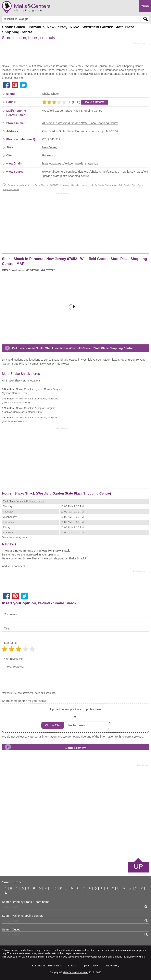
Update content (91, 966)
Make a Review (95, 102)
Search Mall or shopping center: (22, 916)
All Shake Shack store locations (21, 381)
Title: (7, 628)
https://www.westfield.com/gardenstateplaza (70, 164)
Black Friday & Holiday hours (47, 966)
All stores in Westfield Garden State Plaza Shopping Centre (80, 123)
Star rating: (11, 643)
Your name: (11, 614)
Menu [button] (145, 6)
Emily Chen (40, 185)
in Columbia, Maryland (37, 418)
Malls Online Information (75, 973)
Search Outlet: (11, 930)
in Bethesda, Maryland (37, 399)
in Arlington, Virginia (36, 408)
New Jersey (50, 147)
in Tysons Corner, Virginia (39, 389)
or (76, 718)
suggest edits (88, 185)
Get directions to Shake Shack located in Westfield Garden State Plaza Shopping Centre (72, 348)
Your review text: (14, 659)
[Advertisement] (74, 54)
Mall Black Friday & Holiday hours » (24, 501)
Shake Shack (51, 94)
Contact (72, 966)
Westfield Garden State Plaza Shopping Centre (72, 111)
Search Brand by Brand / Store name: (26, 902)
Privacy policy (112, 966)
